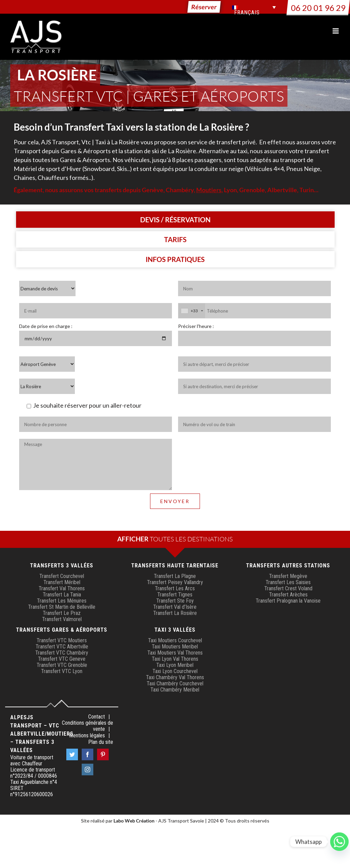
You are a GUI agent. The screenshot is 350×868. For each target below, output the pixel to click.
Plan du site (101, 742)
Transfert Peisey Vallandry (175, 582)
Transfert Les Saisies (288, 582)
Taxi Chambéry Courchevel (175, 683)
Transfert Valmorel (62, 619)
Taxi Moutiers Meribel (175, 647)
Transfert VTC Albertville (62, 647)
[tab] (175, 220)
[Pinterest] (103, 754)
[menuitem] (254, 7)
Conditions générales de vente (87, 726)
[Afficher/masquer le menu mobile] (336, 31)
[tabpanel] (175, 401)
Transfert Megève (288, 576)
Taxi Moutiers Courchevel (175, 640)
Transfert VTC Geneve (62, 659)
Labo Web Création (134, 821)
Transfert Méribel (62, 582)
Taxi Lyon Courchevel (175, 671)
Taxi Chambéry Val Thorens (175, 677)
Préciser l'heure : (196, 326)
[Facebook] (87, 754)
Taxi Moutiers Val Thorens (175, 653)
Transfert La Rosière (175, 613)
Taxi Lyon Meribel (175, 665)
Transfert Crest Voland (288, 588)
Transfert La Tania (62, 595)
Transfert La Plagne (175, 576)
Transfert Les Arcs (175, 588)
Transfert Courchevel (62, 576)
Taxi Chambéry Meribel (175, 690)
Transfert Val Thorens (62, 588)
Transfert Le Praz (62, 613)
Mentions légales (87, 736)
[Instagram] (87, 770)
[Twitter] (72, 754)
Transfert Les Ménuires (62, 601)
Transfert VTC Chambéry (62, 653)
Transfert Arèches (288, 595)
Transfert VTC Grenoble (62, 665)
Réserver (204, 7)
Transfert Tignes (175, 595)
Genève (153, 190)
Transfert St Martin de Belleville (62, 607)
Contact (97, 717)
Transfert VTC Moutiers (62, 640)
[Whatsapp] (339, 842)
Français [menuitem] (247, 13)
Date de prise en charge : (46, 326)
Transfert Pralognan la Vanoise (288, 601)
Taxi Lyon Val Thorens (175, 659)
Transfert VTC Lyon (62, 671)
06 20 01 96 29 (318, 8)
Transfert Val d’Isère (175, 607)
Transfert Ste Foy (175, 601)
